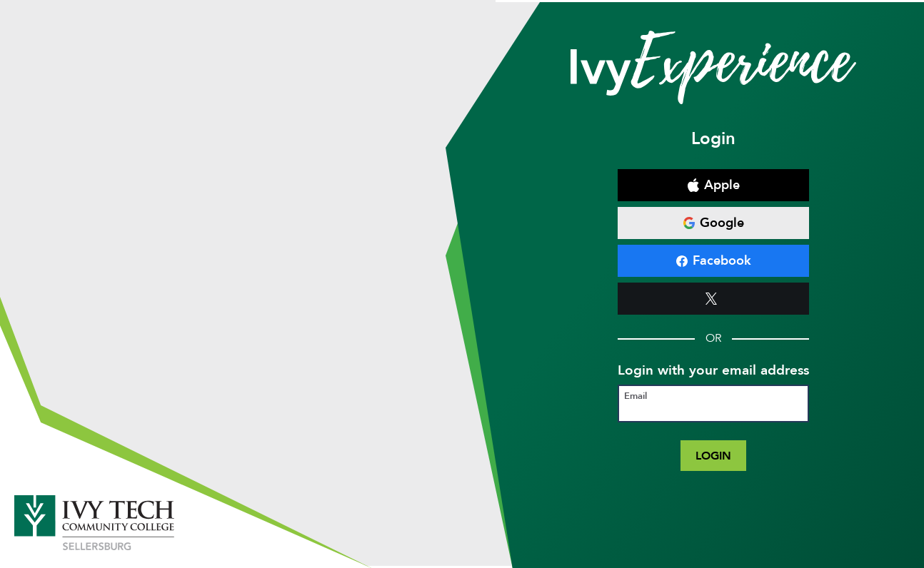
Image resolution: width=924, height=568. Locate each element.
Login (713, 456)
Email (636, 396)
